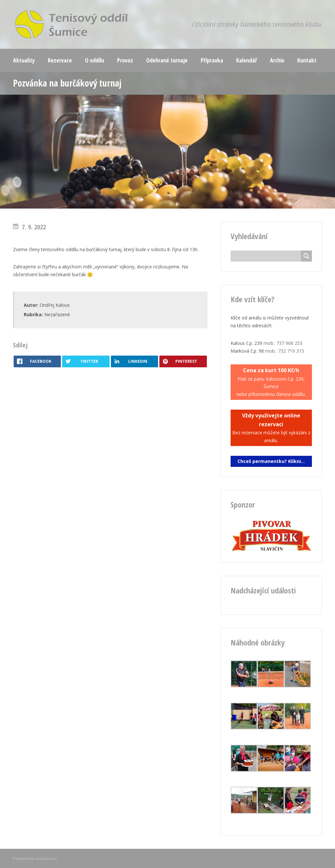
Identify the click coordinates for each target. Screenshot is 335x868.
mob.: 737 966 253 (283, 343)
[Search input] (268, 256)
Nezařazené (57, 314)
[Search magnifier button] (306, 256)
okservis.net (46, 858)
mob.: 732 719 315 (285, 351)
